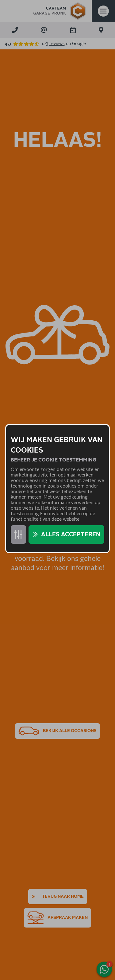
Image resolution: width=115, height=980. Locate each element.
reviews (57, 44)
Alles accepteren (71, 535)
